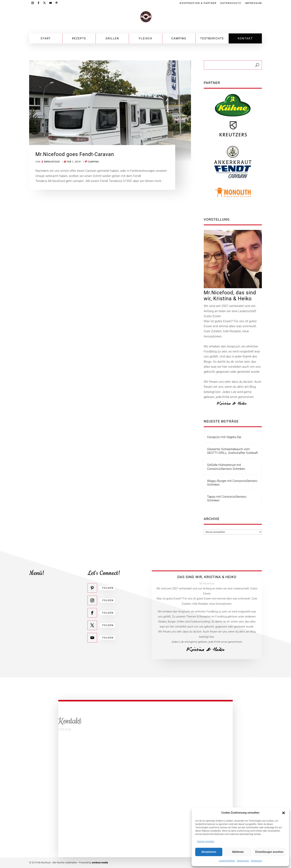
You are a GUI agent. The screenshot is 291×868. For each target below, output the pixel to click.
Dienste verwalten (206, 841)
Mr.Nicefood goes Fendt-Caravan (75, 154)
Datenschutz (243, 861)
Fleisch (145, 38)
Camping (179, 38)
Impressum (256, 861)
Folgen (108, 588)
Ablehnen (238, 852)
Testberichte (212, 38)
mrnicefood (52, 162)
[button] (284, 813)
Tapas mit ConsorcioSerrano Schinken (227, 498)
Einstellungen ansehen (269, 852)
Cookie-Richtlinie (227, 861)
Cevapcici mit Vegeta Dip (224, 437)
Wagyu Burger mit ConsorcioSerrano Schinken (232, 483)
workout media (100, 863)
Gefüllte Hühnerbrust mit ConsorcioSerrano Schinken (226, 467)
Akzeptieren (209, 852)
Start (46, 38)
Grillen (112, 38)
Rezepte (79, 38)
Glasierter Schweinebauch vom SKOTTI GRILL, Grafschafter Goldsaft (233, 451)
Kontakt (245, 38)
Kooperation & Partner (198, 3)
